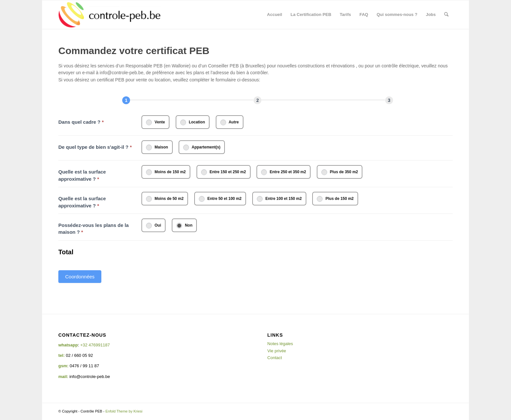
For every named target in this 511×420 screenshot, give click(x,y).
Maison (157, 147)
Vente (155, 122)
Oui (153, 226)
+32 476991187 (95, 345)
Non (184, 226)
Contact (275, 358)
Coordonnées (80, 277)
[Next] (257, 100)
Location (193, 122)
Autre (230, 122)
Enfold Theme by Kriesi (124, 411)
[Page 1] (126, 100)
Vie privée (277, 351)
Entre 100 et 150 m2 (279, 199)
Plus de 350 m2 (340, 172)
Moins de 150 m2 (166, 172)
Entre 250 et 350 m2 (284, 172)
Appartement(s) (202, 147)
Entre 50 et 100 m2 (220, 199)
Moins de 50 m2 (165, 199)
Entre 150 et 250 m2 (224, 172)
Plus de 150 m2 (335, 199)
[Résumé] (389, 100)
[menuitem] (274, 15)
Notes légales (280, 344)
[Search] (446, 15)
